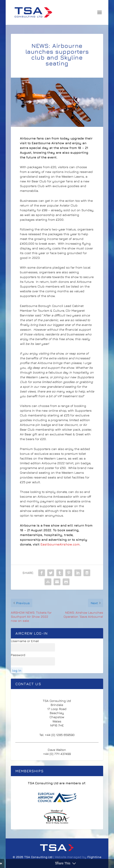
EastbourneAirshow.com (60, 544)
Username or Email (25, 641)
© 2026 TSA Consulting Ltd (33, 857)
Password (18, 655)
